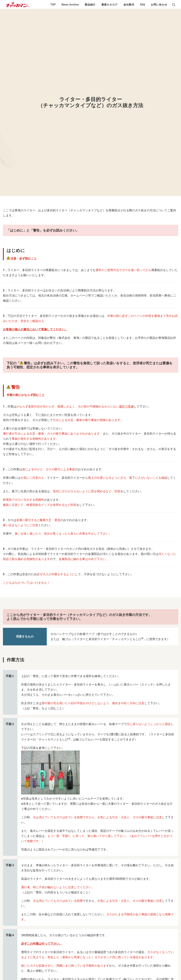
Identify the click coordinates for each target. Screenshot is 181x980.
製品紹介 (90, 5)
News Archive (70, 5)
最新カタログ (109, 5)
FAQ (143, 5)
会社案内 (129, 5)
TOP (53, 5)
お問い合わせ (159, 5)
